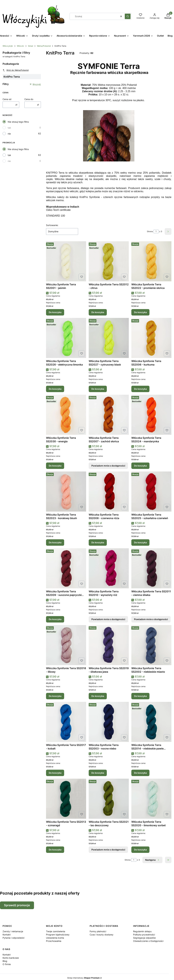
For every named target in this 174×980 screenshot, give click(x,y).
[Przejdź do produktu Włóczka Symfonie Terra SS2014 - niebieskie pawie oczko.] (151, 722)
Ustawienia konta (55, 938)
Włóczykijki (8, 46)
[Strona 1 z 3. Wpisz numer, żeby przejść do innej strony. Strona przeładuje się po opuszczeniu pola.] (156, 231)
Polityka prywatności (144, 935)
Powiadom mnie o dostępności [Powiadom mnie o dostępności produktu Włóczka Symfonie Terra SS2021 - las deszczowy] (108, 850)
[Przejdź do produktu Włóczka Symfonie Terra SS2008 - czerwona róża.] (109, 492)
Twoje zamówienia (56, 931)
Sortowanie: (52, 225)
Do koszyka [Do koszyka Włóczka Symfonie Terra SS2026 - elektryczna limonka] (55, 389)
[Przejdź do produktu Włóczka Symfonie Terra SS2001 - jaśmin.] (66, 261)
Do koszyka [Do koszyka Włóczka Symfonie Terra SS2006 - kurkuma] (140, 389)
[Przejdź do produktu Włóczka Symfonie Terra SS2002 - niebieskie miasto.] (151, 645)
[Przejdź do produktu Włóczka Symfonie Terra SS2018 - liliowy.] (66, 645)
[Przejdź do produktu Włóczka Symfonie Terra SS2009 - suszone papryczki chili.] (66, 568)
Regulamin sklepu (142, 931)
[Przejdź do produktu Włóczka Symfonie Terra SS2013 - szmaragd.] (66, 799)
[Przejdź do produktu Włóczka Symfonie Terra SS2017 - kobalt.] (66, 722)
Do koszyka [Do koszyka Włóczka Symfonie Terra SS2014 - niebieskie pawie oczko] (140, 773)
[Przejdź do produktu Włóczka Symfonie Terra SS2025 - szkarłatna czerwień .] (151, 492)
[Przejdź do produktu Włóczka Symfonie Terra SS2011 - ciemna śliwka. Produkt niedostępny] (151, 568)
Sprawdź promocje (17, 905)
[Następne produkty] (152, 860)
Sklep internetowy (83, 978)
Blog (5, 961)
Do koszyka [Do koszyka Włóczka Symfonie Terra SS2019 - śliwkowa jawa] (98, 696)
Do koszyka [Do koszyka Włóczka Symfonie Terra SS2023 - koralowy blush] (55, 542)
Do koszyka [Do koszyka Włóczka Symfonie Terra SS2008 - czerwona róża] (98, 542)
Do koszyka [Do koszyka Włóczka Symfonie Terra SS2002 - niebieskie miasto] (140, 696)
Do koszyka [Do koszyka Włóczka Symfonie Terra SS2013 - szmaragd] (55, 850)
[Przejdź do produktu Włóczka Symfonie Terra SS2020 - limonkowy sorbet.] (151, 799)
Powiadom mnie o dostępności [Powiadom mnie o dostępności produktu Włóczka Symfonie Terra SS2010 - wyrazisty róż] (108, 619)
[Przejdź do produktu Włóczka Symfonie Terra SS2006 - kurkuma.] (151, 338)
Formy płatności (98, 931)
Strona (150, 231)
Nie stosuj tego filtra (18, 122)
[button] (128, 16)
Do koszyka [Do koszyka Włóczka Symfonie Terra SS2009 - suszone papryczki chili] (55, 619)
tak (9, 128)
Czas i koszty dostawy (102, 935)
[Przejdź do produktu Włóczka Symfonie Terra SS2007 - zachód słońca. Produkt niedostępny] (109, 415)
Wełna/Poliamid (44, 46)
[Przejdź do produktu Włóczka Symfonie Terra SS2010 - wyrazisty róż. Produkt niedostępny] (109, 568)
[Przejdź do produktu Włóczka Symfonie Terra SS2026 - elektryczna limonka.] (66, 338)
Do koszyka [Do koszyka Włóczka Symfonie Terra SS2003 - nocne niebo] (98, 773)
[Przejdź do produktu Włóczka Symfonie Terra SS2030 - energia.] (66, 415)
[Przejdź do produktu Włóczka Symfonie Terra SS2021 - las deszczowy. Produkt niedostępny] (109, 799)
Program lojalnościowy (58, 935)
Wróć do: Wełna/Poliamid (16, 70)
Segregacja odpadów (144, 938)
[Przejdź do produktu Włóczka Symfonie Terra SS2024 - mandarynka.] (151, 415)
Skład (30, 46)
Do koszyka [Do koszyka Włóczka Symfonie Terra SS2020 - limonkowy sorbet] (140, 850)
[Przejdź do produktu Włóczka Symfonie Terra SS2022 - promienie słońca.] (151, 261)
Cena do (29, 99)
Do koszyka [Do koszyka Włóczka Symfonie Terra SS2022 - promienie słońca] (140, 312)
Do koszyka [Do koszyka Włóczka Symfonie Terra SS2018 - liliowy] (55, 696)
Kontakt (7, 935)
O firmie (7, 964)
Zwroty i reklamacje (13, 931)
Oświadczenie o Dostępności (148, 941)
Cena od (7, 99)
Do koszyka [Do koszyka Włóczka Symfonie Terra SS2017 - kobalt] (55, 773)
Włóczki (20, 46)
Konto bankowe (11, 958)
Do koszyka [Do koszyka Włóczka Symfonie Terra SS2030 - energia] (55, 466)
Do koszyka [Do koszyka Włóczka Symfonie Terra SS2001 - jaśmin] (55, 312)
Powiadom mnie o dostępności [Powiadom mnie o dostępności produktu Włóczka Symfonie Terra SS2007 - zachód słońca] (108, 466)
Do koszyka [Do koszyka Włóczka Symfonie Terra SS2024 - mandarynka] (140, 466)
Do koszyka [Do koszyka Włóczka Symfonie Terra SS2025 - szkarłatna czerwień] (140, 542)
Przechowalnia (54, 941)
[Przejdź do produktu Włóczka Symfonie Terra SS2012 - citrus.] (109, 261)
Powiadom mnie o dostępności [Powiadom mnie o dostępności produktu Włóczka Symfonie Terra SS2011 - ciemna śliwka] (151, 619)
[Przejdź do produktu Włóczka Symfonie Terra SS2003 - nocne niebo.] (109, 722)
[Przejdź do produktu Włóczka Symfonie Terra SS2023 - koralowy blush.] (66, 492)
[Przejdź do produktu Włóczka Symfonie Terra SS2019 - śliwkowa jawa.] (109, 645)
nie (9, 134)
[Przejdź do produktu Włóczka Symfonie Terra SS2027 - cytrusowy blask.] (109, 338)
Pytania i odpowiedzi (13, 938)
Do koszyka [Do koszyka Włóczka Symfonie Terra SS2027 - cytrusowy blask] (98, 389)
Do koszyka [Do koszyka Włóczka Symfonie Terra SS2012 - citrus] (98, 312)
